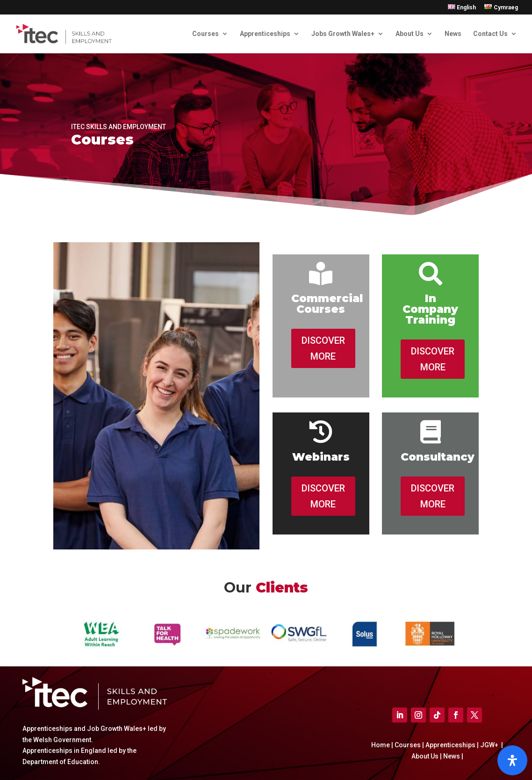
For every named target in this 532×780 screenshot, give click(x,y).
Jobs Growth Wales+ (343, 34)
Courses (205, 34)
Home (381, 745)
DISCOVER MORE (323, 348)
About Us (410, 34)
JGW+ (490, 745)
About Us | (427, 756)
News (453, 34)
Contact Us (490, 34)
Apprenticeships (265, 34)
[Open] (512, 760)
